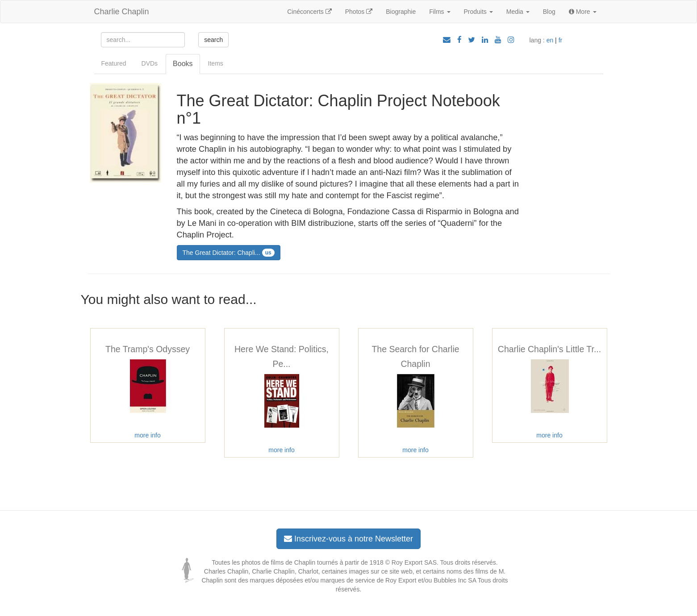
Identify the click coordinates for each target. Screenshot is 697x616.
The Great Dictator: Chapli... (229, 253)
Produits (478, 12)
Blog (549, 12)
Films (440, 12)
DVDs (150, 63)
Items (216, 63)
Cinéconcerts (309, 12)
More (583, 12)
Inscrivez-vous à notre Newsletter (348, 539)
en (550, 40)
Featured (114, 63)
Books (183, 64)
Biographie (401, 12)
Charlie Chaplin (122, 12)
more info (147, 435)
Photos (359, 12)
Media (518, 12)
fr (561, 40)
